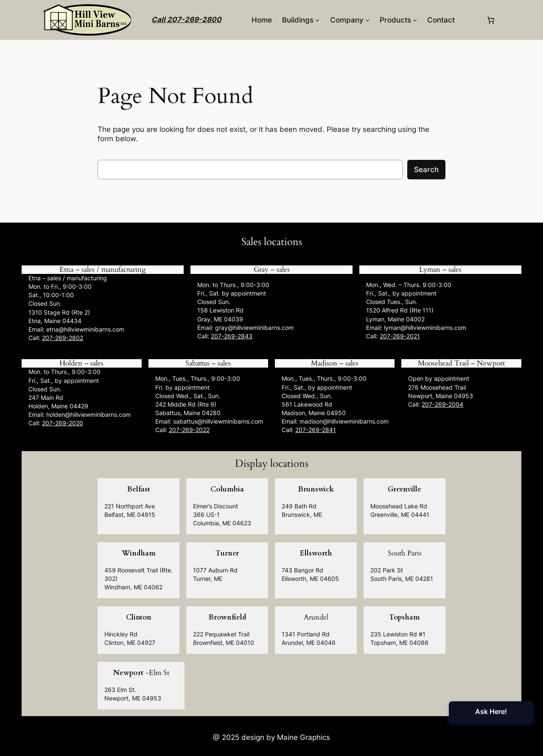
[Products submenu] (415, 20)
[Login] (470, 20)
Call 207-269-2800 (186, 20)
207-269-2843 (232, 336)
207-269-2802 (63, 338)
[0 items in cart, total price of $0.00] (491, 20)
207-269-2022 (189, 430)
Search (426, 170)
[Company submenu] (367, 20)
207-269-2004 (442, 404)
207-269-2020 (63, 423)
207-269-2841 (316, 430)
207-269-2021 (400, 336)
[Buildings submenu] (317, 20)
